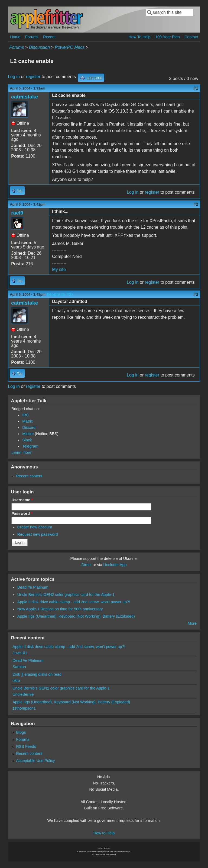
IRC (26, 415)
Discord (29, 427)
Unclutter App (115, 565)
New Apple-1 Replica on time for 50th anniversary (60, 609)
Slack (27, 440)
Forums (32, 37)
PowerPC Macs (70, 47)
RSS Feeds (26, 746)
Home (15, 37)
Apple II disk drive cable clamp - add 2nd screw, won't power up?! (74, 602)
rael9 (17, 213)
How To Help (139, 37)
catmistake (25, 97)
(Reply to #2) (60, 294)
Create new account (35, 527)
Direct (86, 565)
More (192, 623)
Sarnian (19, 667)
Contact (191, 37)
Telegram (30, 446)
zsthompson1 (24, 708)
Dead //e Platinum (33, 587)
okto (16, 681)
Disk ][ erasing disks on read (37, 674)
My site (59, 269)
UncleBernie (23, 694)
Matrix (27, 421)
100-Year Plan (168, 37)
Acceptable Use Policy (35, 761)
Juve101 (20, 653)
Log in (14, 77)
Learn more (21, 452)
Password (22, 513)
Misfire (28, 434)
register (33, 77)
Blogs (21, 732)
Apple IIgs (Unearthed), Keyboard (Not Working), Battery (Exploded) (76, 616)
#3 (196, 294)
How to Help (104, 833)
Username (22, 500)
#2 (196, 204)
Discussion (39, 47)
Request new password (38, 534)
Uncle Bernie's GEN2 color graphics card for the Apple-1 (66, 595)
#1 (196, 88)
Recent (49, 37)
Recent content (29, 476)
